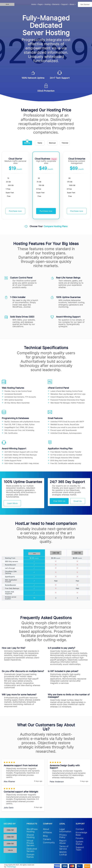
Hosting (48, 4)
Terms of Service (64, 848)
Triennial (65, 142)
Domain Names (30, 856)
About (72, 4)
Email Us (78, 501)
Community (49, 843)
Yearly (40, 142)
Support (65, 4)
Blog (45, 836)
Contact (80, 829)
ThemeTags (11, 867)
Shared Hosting (31, 836)
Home (34, 4)
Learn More (12, 503)
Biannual (52, 142)
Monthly (27, 142)
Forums (79, 838)
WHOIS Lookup (63, 853)
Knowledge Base (81, 834)
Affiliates (47, 832)
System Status (79, 843)
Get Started (85, 4)
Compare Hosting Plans (56, 226)
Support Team (80, 849)
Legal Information (65, 830)
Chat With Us (59, 501)
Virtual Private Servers (30, 843)
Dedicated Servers (32, 850)
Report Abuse (63, 842)
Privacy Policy (63, 836)
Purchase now (15, 211)
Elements (56, 4)
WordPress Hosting (32, 830)
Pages (40, 4)
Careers (47, 839)
